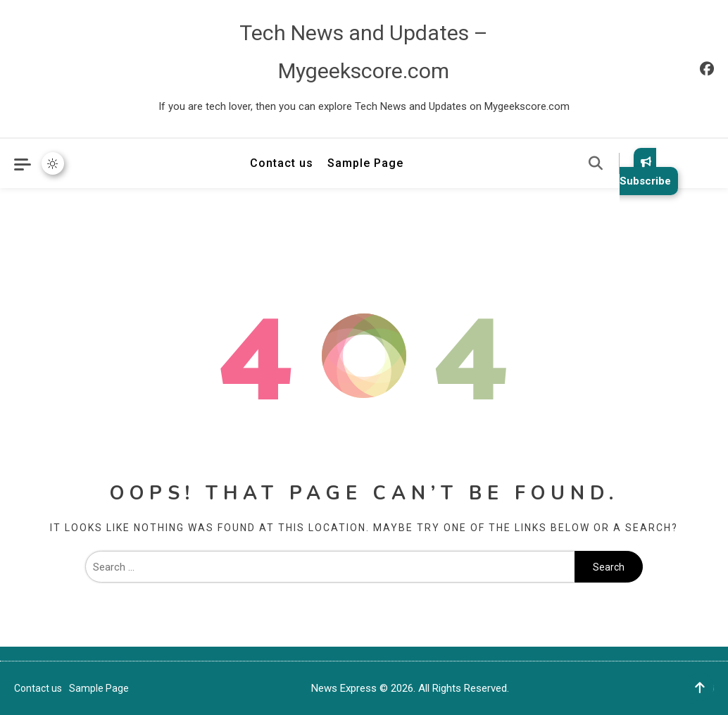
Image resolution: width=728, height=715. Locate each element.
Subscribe (645, 172)
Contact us (282, 163)
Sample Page (365, 163)
